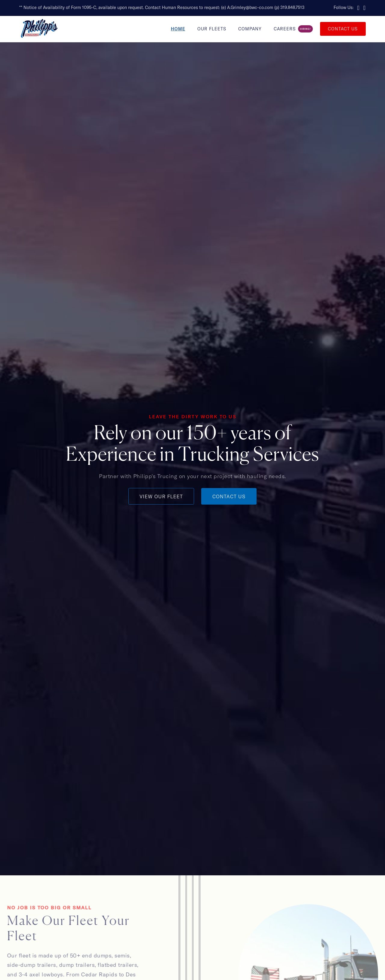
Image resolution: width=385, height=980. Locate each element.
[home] (39, 29)
